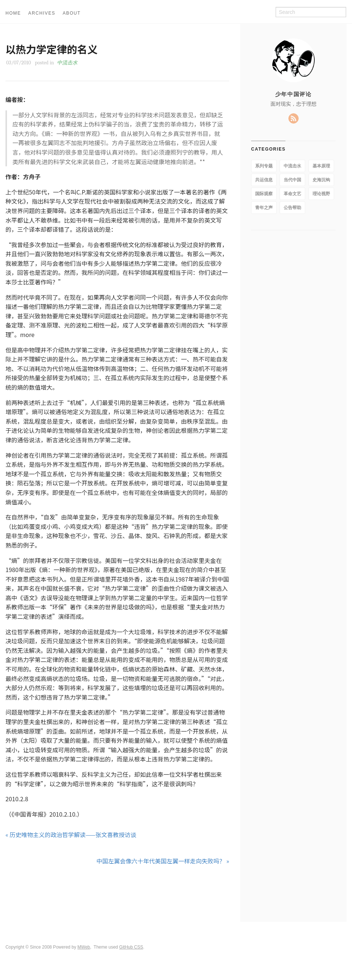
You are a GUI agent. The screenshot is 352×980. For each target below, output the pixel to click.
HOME (13, 13)
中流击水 (67, 63)
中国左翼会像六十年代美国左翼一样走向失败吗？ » (163, 861)
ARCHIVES (42, 13)
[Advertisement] (117, 894)
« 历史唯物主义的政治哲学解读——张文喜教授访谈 (71, 835)
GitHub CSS (131, 947)
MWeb (84, 947)
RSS (294, 118)
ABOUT (71, 13)
